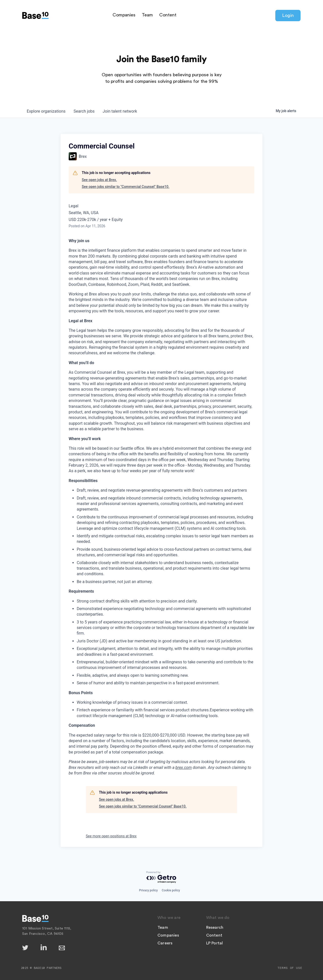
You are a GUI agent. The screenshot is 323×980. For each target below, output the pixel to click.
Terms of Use (290, 968)
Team (147, 15)
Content (168, 15)
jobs (84, 111)
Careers (165, 943)
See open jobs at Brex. (99, 180)
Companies (124, 15)
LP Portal (215, 943)
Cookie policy (171, 890)
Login (288, 15)
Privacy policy (148, 890)
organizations (46, 111)
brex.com (183, 768)
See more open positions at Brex (111, 836)
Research (215, 927)
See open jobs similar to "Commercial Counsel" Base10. (126, 187)
